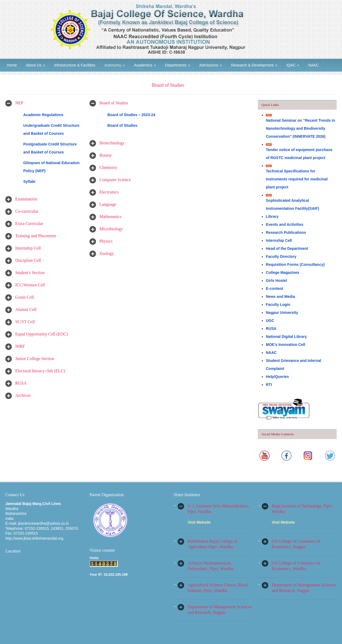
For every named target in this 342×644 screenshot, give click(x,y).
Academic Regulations (43, 115)
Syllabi (29, 181)
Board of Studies (122, 125)
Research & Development (254, 65)
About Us (35, 65)
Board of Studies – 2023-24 (131, 115)
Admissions (210, 65)
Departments (178, 65)
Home (12, 65)
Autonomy (115, 65)
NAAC (314, 65)
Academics (145, 65)
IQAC (293, 65)
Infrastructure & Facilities (75, 65)
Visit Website (199, 522)
